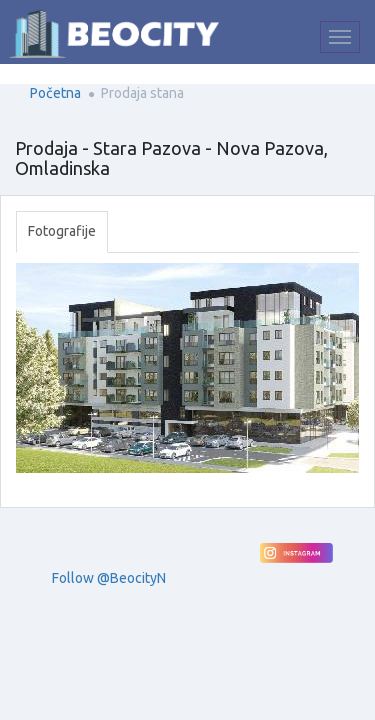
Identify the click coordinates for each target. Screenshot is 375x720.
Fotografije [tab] (62, 231)
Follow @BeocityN (109, 578)
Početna (55, 93)
